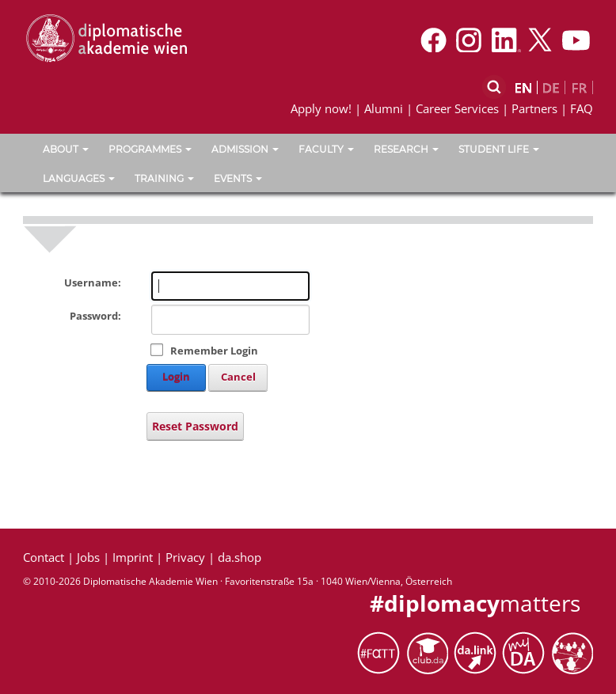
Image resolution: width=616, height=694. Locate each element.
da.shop (240, 557)
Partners (534, 108)
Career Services (457, 108)
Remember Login (214, 351)
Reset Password (195, 426)
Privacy (185, 557)
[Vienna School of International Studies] (106, 37)
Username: (93, 283)
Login (176, 377)
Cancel (238, 377)
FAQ (582, 108)
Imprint (133, 557)
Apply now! (321, 108)
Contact (44, 557)
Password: (95, 316)
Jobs (88, 557)
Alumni (384, 108)
